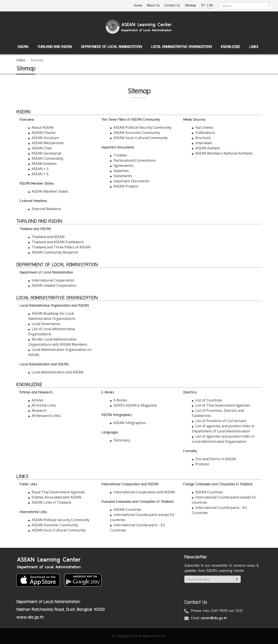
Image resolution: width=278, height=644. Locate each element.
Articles (36, 400)
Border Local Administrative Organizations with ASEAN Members (58, 342)
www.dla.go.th (30, 617)
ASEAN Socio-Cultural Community (139, 138)
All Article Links (42, 405)
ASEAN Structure (43, 138)
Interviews (202, 143)
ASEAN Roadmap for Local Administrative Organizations (52, 316)
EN (211, 5)
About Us (153, 5)
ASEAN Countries (126, 509)
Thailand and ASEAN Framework (56, 242)
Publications (203, 133)
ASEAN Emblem (42, 164)
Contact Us (172, 5)
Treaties (119, 155)
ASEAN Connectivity (46, 158)
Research (37, 410)
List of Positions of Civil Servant (219, 421)
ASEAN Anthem (206, 148)
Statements (121, 176)
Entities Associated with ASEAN (55, 497)
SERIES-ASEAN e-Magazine (133, 405)
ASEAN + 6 (38, 174)
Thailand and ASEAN (55, 47)
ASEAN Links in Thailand (50, 502)
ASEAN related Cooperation (52, 285)
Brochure (201, 138)
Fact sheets (203, 127)
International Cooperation (51, 280)
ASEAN (23, 47)
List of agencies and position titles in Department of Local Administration (223, 429)
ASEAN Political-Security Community (141, 127)
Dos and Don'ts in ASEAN (214, 459)
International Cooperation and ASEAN (142, 492)
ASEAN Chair (40, 148)
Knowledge (231, 47)
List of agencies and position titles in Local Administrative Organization (223, 439)
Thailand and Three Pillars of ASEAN (59, 247)
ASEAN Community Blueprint (53, 252)
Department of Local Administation (111, 47)
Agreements (122, 166)
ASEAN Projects (124, 186)
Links (254, 47)
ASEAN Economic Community (135, 133)
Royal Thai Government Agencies (57, 492)
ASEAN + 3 (38, 169)
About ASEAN (41, 127)
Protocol (200, 464)
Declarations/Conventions (133, 160)
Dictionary (120, 440)
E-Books (119, 400)
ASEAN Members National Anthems (222, 153)
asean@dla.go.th (214, 618)
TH (203, 5)
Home (138, 5)
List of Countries (207, 400)
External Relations (45, 209)
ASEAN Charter (42, 133)
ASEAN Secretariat (45, 153)
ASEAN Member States (48, 191)
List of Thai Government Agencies (221, 405)
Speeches (119, 171)
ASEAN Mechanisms (46, 143)
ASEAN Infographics (128, 423)
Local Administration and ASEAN (56, 372)
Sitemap (190, 5)
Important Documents (130, 181)
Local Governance (44, 324)
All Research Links (44, 416)
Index (21, 60)
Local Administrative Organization (181, 47)
